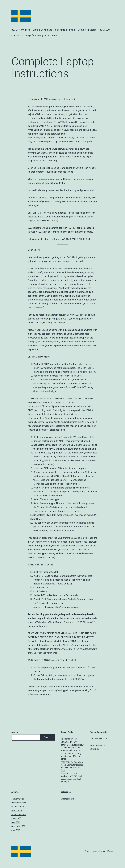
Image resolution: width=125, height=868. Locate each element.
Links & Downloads (43, 30)
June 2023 (16, 818)
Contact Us (17, 35)
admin (93, 739)
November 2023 (19, 814)
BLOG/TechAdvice (21, 30)
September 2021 (19, 826)
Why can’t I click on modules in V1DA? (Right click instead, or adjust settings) (72, 778)
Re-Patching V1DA (69, 739)
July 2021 (16, 830)
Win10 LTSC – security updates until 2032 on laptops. (71, 756)
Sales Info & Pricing (65, 30)
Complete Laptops (87, 30)
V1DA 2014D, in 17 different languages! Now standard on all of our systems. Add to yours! (72, 746)
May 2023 (16, 822)
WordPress (108, 851)
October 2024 (18, 807)
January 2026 (18, 799)
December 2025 (19, 803)
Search (15, 732)
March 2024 (17, 810)
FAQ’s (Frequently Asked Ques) (41, 35)
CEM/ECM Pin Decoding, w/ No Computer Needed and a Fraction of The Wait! (72, 766)
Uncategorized (67, 799)
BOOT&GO (105, 30)
